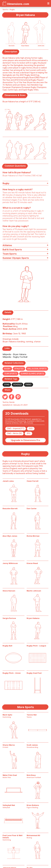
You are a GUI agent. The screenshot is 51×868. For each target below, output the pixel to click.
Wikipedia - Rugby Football (15, 357)
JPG (28, 433)
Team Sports (11, 374)
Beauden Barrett (10, 508)
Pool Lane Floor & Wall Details (13, 836)
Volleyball (6, 807)
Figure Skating (32, 807)
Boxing (29, 838)
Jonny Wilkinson (10, 563)
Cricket (5, 747)
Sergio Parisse (9, 618)
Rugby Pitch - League (36, 646)
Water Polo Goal (10, 775)
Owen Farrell (33, 481)
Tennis (29, 717)
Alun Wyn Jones (10, 536)
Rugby (12, 10)
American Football (34, 777)
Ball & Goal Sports (37, 369)
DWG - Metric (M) (14, 433)
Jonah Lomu (8, 481)
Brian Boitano (33, 805)
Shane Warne (9, 745)
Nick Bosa (31, 775)
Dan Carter (32, 508)
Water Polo (7, 777)
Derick (12, 402)
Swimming (7, 717)
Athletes (19, 369)
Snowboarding (32, 747)
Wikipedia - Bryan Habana (14, 354)
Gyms (7, 385)
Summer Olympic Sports (32, 374)
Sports (5, 10)
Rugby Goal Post (34, 673)
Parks (28, 385)
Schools (17, 385)
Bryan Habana (33, 618)
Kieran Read (32, 563)
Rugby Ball (7, 646)
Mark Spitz (7, 715)
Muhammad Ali (33, 835)
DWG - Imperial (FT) (16, 429)
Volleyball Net (9, 805)
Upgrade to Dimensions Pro (26, 440)
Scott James (32, 745)
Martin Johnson (34, 591)
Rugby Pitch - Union (12, 673)
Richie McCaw (33, 536)
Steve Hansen (9, 591)
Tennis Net (32, 715)
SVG (31, 429)
